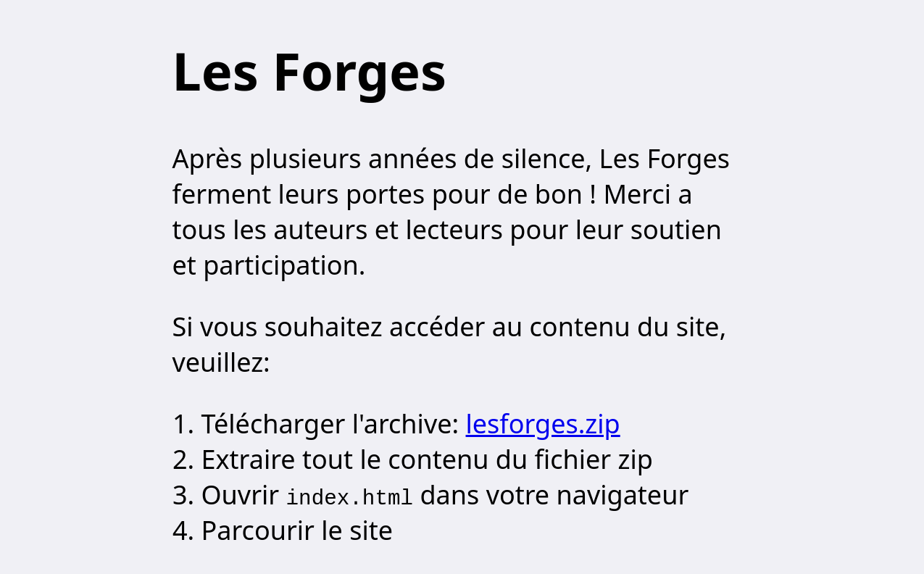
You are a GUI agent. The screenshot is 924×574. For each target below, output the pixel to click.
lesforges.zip (543, 424)
